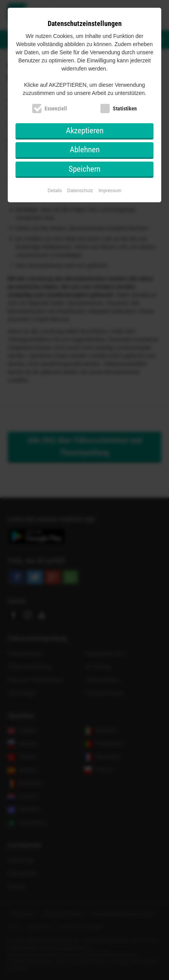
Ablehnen (85, 150)
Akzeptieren (85, 131)
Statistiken (125, 109)
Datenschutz (80, 191)
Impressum (110, 191)
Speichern (84, 169)
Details (55, 191)
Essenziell (56, 109)
